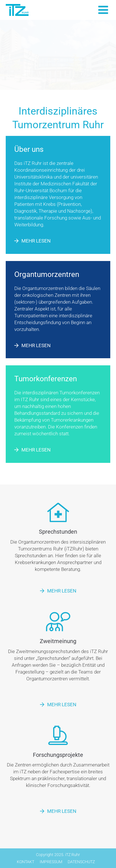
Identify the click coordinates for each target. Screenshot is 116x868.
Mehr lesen (36, 241)
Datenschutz (81, 862)
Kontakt (26, 862)
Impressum (51, 862)
